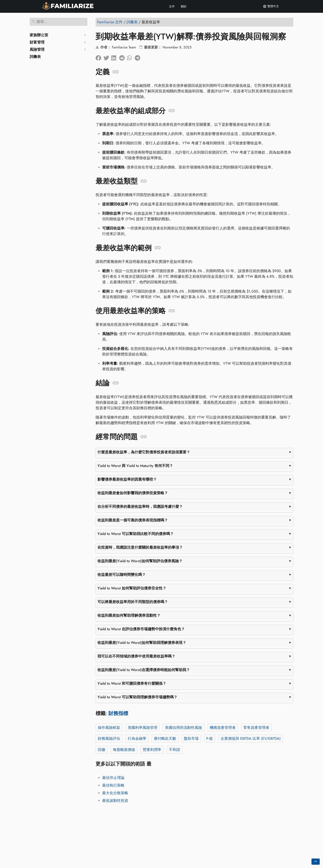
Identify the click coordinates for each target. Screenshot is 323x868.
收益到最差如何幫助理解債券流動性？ (129, 615)
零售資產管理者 (256, 728)
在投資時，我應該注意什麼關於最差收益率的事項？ (140, 547)
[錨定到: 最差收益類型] (144, 181)
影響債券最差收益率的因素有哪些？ (127, 479)
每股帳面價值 (124, 750)
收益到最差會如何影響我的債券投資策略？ (133, 493)
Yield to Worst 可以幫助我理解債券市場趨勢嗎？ (137, 697)
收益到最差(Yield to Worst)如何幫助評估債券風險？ (140, 561)
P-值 (209, 739)
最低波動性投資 (115, 801)
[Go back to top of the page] (316, 862)
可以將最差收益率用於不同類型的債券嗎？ (133, 602)
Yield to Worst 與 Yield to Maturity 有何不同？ (135, 466)
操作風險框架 (109, 728)
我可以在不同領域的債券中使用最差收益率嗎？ (136, 656)
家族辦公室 (39, 35)
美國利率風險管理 (143, 728)
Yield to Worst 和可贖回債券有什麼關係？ (132, 683)
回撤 (102, 750)
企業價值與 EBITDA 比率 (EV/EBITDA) (251, 739)
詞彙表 (35, 57)
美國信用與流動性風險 (184, 728)
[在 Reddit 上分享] (123, 57)
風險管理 (37, 49)
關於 (184, 6)
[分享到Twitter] (107, 57)
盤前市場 (191, 739)
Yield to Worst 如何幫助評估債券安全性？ (132, 588)
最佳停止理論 (113, 778)
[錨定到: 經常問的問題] (144, 437)
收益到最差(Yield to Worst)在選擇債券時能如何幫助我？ (144, 670)
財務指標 (118, 713)
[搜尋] (59, 22)
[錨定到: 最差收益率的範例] (158, 248)
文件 (172, 6)
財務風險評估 (109, 739)
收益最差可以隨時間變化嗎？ (122, 575)
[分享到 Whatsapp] (131, 57)
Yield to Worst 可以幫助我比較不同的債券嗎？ (136, 534)
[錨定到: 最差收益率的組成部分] (172, 111)
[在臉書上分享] (99, 57)
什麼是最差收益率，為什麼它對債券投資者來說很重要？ (144, 452)
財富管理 (37, 42)
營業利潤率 (152, 750)
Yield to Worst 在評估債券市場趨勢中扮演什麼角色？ (141, 629)
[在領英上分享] (115, 57)
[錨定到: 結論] (116, 383)
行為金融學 (137, 739)
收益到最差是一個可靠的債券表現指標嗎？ (133, 520)
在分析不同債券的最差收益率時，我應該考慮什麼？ (140, 507)
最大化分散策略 (115, 793)
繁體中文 (271, 6)
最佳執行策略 (113, 785)
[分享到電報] (139, 57)
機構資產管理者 (223, 728)
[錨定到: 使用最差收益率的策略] (172, 311)
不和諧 (174, 750)
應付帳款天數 (165, 739)
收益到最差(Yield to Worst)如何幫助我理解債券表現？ (142, 643)
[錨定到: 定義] (116, 72)
